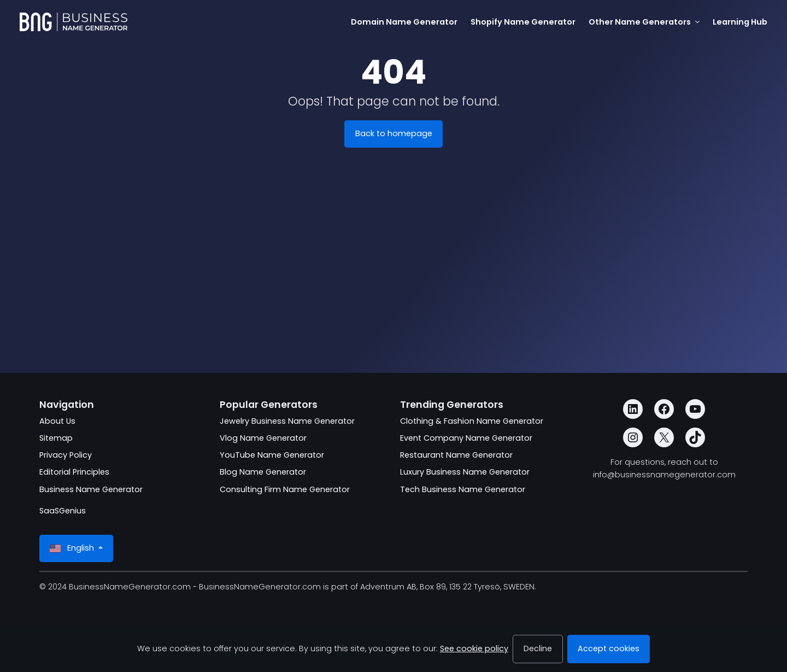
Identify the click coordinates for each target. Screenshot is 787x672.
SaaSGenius (63, 511)
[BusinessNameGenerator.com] (74, 22)
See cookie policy (474, 648)
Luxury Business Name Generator (465, 472)
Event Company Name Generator (466, 438)
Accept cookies (609, 648)
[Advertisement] (393, 282)
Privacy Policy (66, 455)
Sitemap (56, 438)
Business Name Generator (91, 489)
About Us (57, 421)
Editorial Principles (74, 472)
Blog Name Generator (263, 472)
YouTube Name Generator (272, 455)
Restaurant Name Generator (456, 455)
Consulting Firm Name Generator (285, 489)
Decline (538, 648)
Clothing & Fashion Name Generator (472, 421)
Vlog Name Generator (263, 438)
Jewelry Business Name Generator (287, 421)
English (73, 548)
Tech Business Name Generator (463, 489)
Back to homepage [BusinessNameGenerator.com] (394, 133)
